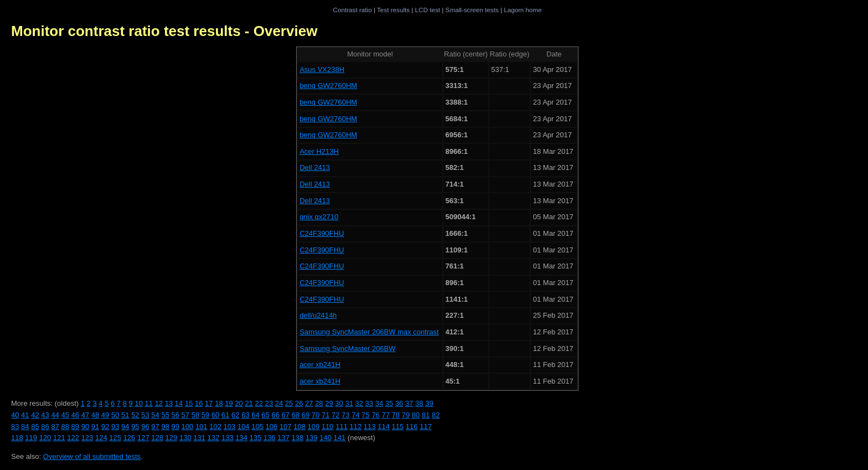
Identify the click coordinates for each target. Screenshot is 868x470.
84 (25, 427)
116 (412, 427)
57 (185, 415)
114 (384, 427)
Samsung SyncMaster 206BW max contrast (369, 332)
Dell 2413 (315, 167)
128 (157, 438)
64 (255, 415)
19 (229, 403)
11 (149, 403)
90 (85, 427)
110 (328, 427)
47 (85, 415)
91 (95, 427)
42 (35, 415)
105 (257, 427)
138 (298, 438)
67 (286, 415)
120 (45, 438)
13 (169, 403)
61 (225, 415)
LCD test (428, 10)
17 (209, 403)
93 (115, 427)
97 (155, 427)
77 (385, 415)
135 (256, 438)
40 (15, 415)
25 (289, 403)
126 (130, 438)
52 (135, 415)
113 (370, 427)
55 (165, 415)
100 (188, 427)
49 (105, 415)
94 (125, 427)
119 (31, 438)
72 (335, 415)
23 (269, 403)
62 (235, 415)
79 (406, 415)
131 (199, 438)
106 (272, 427)
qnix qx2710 (319, 217)
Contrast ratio (352, 10)
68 (296, 415)
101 (201, 427)
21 (249, 403)
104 (244, 427)
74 (355, 415)
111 (342, 427)
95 (135, 427)
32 (359, 403)
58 (195, 415)
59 (205, 415)
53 (145, 415)
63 (245, 415)
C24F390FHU (322, 233)
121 (59, 438)
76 (375, 415)
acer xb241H (320, 365)
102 (215, 427)
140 (325, 438)
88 (65, 427)
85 (35, 427)
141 (340, 438)
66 (275, 415)
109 (314, 427)
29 (329, 403)
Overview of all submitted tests (92, 456)
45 (65, 415)
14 (179, 403)
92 (105, 427)
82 (436, 415)
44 (55, 415)
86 (45, 427)
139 (312, 438)
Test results (393, 10)
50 (115, 415)
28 (319, 403)
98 (165, 427)
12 (159, 403)
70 (316, 415)
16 (199, 403)
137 (283, 438)
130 (185, 438)
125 (115, 438)
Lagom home (523, 10)
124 (101, 438)
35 (389, 403)
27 (309, 403)
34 (379, 403)
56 (175, 415)
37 (409, 403)
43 (45, 415)
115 (398, 427)
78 (396, 415)
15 (189, 403)
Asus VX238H (322, 69)
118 (17, 438)
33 (369, 403)
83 (15, 427)
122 (73, 438)
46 (75, 415)
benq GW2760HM (328, 86)
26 (299, 403)
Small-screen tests (472, 10)
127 (143, 438)
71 (325, 415)
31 (349, 403)
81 (426, 415)
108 (299, 427)
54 (155, 415)
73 (345, 415)
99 (175, 427)
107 (286, 427)
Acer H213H (319, 151)
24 (279, 403)
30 (339, 403)
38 (419, 403)
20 (239, 403)
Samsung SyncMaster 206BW (347, 348)
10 (138, 403)
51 (125, 415)
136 (270, 438)
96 (145, 427)
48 (95, 415)
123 (87, 438)
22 (259, 403)
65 (265, 415)
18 (219, 403)
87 (55, 427)
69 (306, 415)
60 (215, 415)
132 (214, 438)
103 (230, 427)
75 (365, 415)
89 (75, 427)
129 (172, 438)
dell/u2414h (318, 315)
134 (241, 438)
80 (416, 415)
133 (228, 438)
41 (25, 415)
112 (356, 427)
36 (399, 403)
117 (426, 427)
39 (429, 403)
